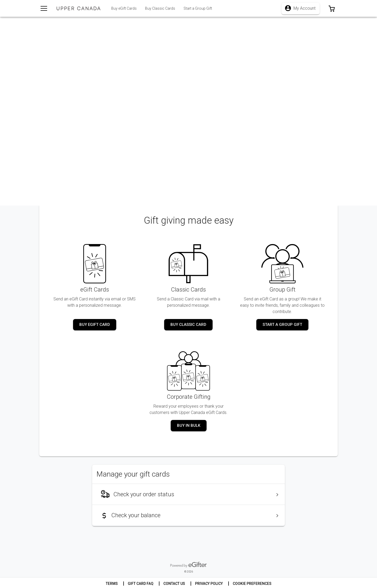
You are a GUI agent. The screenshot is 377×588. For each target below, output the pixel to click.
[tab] (160, 8)
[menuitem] (188, 494)
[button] (332, 8)
